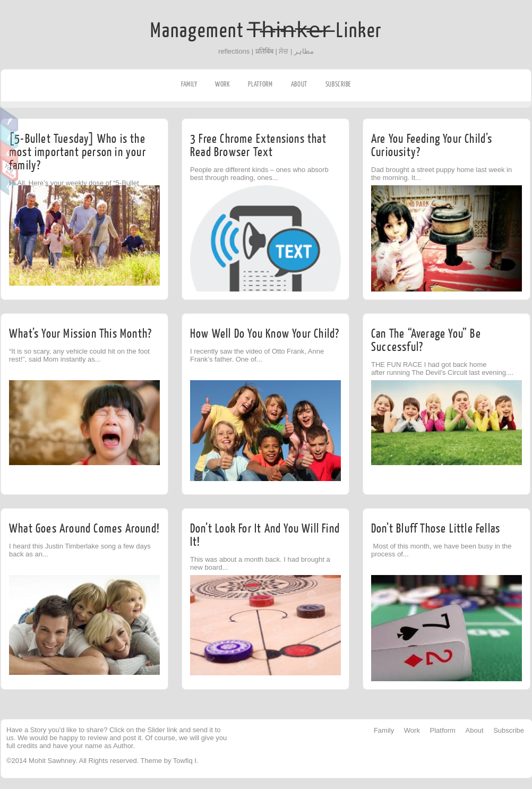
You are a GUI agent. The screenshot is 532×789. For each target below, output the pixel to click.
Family (189, 84)
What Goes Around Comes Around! (84, 529)
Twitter (9, 136)
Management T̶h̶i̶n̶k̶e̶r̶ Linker (266, 31)
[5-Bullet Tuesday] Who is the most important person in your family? (78, 152)
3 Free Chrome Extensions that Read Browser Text (258, 145)
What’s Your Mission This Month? (80, 334)
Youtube (9, 169)
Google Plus (9, 153)
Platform (260, 84)
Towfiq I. (186, 761)
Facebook (9, 120)
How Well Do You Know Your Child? (265, 334)
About (299, 84)
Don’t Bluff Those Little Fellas (436, 529)
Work (223, 84)
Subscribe (338, 84)
